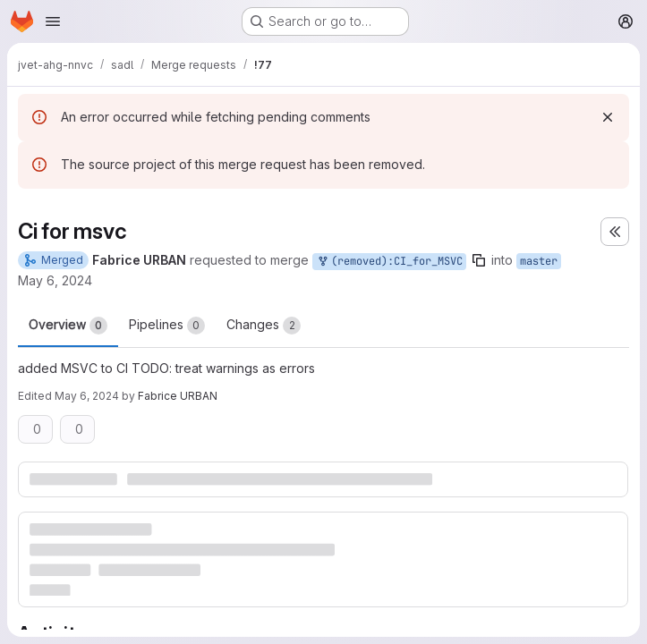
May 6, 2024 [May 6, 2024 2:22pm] (55, 280)
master (539, 261)
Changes (264, 326)
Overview (68, 326)
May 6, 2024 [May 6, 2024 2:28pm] (87, 396)
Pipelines (167, 326)
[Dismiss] (608, 117)
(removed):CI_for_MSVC (389, 262)
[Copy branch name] (479, 260)
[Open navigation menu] (53, 21)
